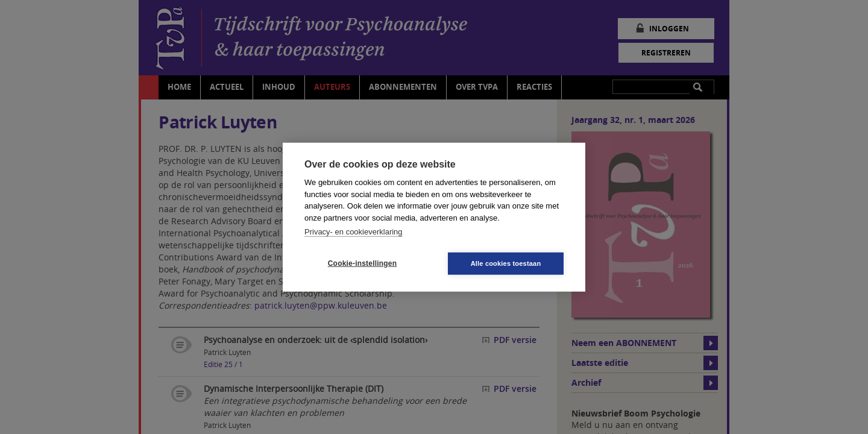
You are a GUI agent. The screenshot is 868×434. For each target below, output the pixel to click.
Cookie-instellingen (362, 263)
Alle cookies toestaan (506, 263)
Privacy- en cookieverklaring (354, 232)
